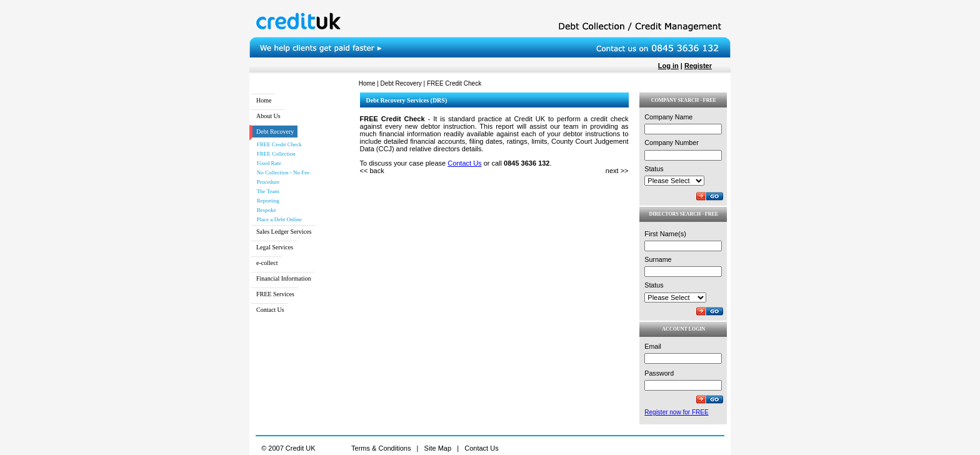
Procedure (266, 182)
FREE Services (275, 294)
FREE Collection (274, 154)
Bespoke (264, 210)
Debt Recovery (401, 83)
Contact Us (270, 310)
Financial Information (283, 278)
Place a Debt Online (277, 219)
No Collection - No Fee (281, 172)
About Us (268, 116)
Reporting (266, 201)
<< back (372, 171)
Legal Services (275, 247)
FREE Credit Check (277, 144)
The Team (266, 191)
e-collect (267, 263)
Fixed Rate (267, 163)
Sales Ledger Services (284, 232)
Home (367, 83)
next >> (617, 171)
